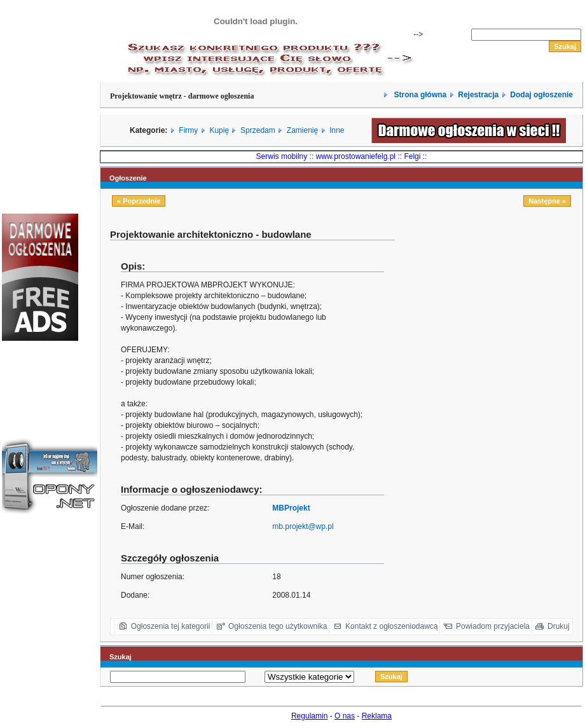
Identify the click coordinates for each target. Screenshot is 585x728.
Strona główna (419, 95)
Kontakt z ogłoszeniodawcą (391, 626)
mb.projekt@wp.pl (303, 526)
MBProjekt (291, 508)
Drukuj (559, 626)
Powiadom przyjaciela (493, 626)
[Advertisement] (493, 317)
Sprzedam (258, 130)
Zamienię (302, 130)
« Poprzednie (139, 201)
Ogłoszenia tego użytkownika (278, 626)
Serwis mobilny (282, 156)
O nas (345, 716)
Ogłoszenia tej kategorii (171, 626)
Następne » (547, 201)
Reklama (377, 716)
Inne (337, 130)
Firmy (188, 130)
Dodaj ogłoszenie (541, 95)
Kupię (219, 130)
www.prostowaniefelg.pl (356, 156)
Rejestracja (478, 95)
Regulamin (309, 716)
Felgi (412, 156)
